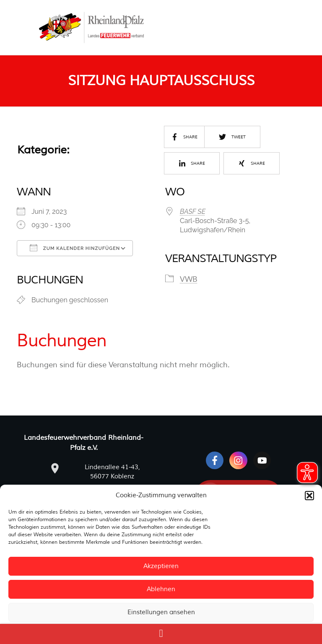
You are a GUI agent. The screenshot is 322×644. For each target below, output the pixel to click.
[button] (309, 496)
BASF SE (193, 212)
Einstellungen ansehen (161, 612)
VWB (189, 279)
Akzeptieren (161, 566)
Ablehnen (161, 589)
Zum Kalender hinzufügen (75, 248)
